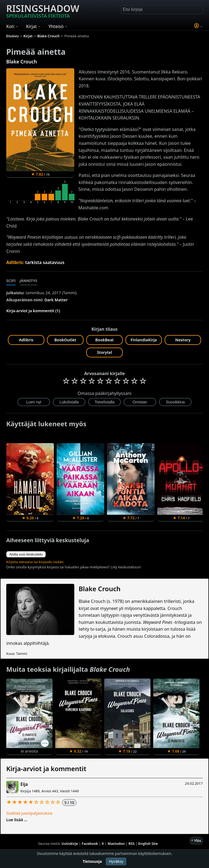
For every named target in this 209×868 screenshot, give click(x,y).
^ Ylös (196, 841)
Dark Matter (56, 300)
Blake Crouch (22, 62)
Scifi (11, 281)
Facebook (90, 844)
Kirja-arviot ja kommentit (46, 769)
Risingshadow (43, 11)
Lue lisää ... (17, 820)
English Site (148, 844)
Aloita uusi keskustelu (26, 554)
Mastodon (116, 844)
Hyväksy (116, 861)
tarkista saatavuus (45, 262)
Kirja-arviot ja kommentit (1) (33, 311)
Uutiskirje (70, 844)
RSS (131, 844)
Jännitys (29, 281)
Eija (24, 784)
